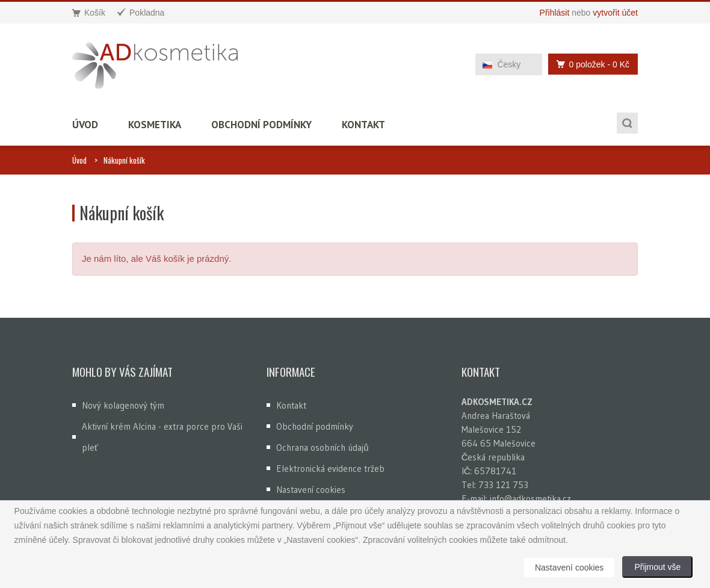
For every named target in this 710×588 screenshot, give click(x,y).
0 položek (590, 64)
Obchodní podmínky (261, 125)
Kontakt (363, 125)
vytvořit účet (615, 13)
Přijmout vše (657, 567)
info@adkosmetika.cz (530, 499)
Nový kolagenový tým (123, 405)
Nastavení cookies (311, 490)
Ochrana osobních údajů (322, 447)
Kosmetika (155, 125)
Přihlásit (555, 13)
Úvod (85, 125)
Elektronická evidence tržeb (330, 469)
